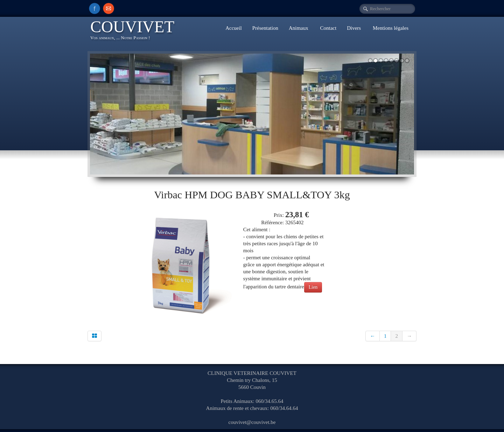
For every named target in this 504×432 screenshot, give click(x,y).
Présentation (265, 28)
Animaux (299, 28)
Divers (355, 28)
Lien (313, 287)
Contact (328, 28)
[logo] (135, 31)
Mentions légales (391, 28)
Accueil (234, 28)
